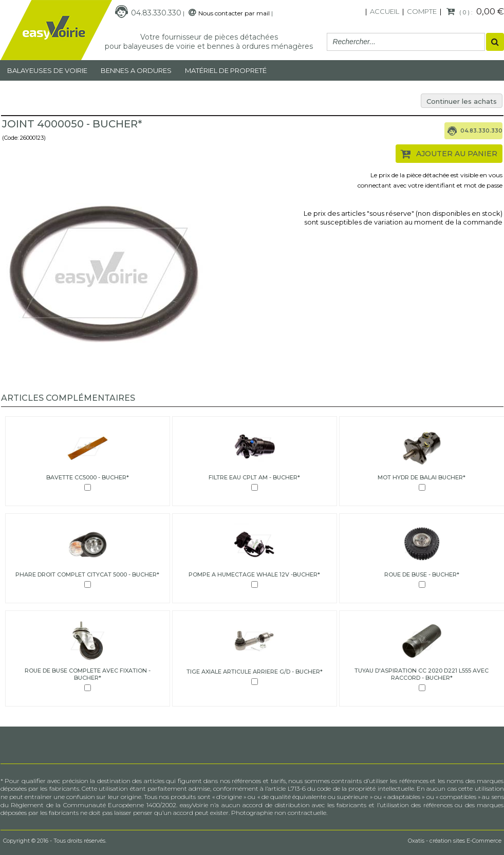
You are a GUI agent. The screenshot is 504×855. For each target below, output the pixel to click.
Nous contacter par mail (234, 13)
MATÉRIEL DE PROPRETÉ (226, 70)
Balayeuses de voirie (47, 70)
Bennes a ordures (136, 70)
